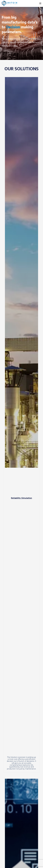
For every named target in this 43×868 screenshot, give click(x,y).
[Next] (41, 30)
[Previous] (2, 30)
